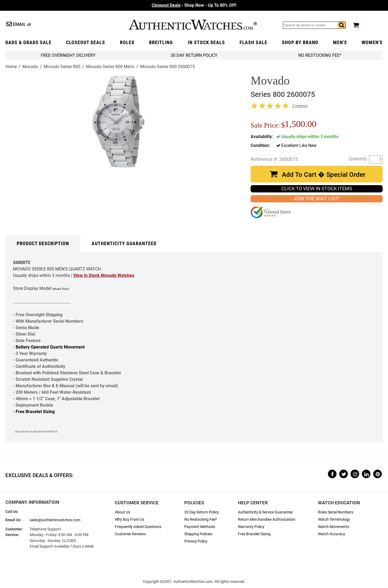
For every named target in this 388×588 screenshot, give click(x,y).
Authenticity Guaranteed (124, 244)
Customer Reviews (130, 534)
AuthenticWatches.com (193, 25)
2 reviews (300, 106)
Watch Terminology (334, 520)
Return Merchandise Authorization (267, 520)
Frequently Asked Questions (138, 527)
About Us (122, 512)
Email (19, 24)
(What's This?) (61, 289)
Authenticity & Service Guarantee (265, 512)
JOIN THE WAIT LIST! (317, 199)
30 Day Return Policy (202, 512)
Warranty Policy (251, 527)
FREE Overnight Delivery (68, 55)
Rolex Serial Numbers (336, 512)
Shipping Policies (198, 534)
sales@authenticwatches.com (55, 520)
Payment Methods (200, 527)
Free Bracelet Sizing (35, 412)
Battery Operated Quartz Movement (50, 347)
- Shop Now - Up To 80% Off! (194, 5)
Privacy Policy (196, 541)
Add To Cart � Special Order (324, 175)
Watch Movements (334, 527)
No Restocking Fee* (320, 55)
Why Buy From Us (129, 520)
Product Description (43, 244)
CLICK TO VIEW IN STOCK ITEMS (317, 189)
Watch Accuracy (332, 534)
